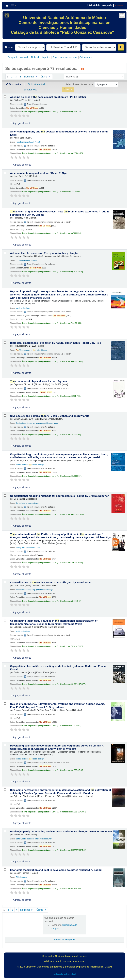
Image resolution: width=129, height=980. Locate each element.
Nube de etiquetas (41, 57)
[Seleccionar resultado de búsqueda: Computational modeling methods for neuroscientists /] (5, 495)
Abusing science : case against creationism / (48, 97)
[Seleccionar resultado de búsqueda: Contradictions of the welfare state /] (5, 582)
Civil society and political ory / (50, 416)
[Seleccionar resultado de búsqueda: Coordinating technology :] (5, 620)
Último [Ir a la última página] (46, 77)
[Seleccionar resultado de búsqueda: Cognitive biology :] (5, 454)
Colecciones (86, 57)
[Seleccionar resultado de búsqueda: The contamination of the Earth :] (5, 534)
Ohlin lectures (21, 877)
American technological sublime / (38, 173)
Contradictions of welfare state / (50, 582)
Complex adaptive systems (26, 260)
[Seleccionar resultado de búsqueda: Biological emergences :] (5, 342)
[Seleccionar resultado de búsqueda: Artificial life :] (5, 253)
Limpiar (119, 6)
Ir (121, 47)
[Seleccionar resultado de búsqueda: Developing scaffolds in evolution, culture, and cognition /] (5, 745)
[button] (7, 6)
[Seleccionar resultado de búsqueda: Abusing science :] (5, 97)
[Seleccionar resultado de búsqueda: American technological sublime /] (5, 173)
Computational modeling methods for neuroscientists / (59, 496)
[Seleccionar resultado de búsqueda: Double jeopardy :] (5, 831)
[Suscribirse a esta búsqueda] (82, 69)
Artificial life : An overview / (45, 253)
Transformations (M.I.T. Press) (28, 142)
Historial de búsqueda (100, 5)
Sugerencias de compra (65, 57)
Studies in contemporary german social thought (35, 590)
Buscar (9, 47)
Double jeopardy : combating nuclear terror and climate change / (61, 831)
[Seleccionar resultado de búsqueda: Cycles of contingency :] (5, 704)
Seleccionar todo (37, 84)
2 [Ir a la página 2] (12, 77)
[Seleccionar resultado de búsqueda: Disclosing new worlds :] (5, 790)
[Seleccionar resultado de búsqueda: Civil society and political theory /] (5, 416)
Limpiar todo (31, 90)
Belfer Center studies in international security (34, 839)
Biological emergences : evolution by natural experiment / (56, 343)
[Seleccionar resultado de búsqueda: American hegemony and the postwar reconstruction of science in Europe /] (5, 131)
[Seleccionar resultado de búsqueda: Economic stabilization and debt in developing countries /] (5, 870)
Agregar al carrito (21, 123)
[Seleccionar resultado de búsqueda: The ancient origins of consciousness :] (5, 211)
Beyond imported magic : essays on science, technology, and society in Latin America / (59, 295)
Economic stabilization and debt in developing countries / (56, 870)
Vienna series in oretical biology (31, 350)
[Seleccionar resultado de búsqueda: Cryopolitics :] (5, 666)
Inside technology (23, 308)
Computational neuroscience (27, 503)
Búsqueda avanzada (18, 57)
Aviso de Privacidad (65, 974)
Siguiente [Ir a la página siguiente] (31, 77)
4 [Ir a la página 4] (20, 77)
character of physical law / (39, 381)
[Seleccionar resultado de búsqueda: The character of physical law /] (5, 381)
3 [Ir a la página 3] (16, 77)
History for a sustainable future (28, 548)
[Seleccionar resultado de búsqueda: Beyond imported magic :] (5, 291)
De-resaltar (13, 84)
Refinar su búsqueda (65, 940)
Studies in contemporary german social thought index (37, 423)
